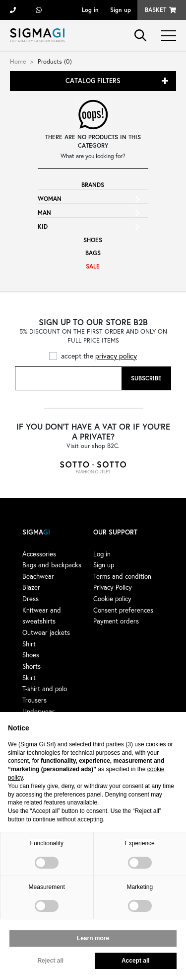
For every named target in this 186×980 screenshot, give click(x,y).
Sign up (121, 10)
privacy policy (116, 356)
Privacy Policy (113, 587)
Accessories (39, 554)
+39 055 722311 (13, 10)
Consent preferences (123, 610)
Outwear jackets (46, 632)
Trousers (34, 700)
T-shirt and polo (45, 689)
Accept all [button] (136, 961)
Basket (155, 10)
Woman (50, 199)
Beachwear (38, 576)
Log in (90, 10)
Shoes (93, 240)
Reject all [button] (50, 961)
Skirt (29, 678)
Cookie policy (112, 599)
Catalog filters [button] (93, 81)
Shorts (31, 666)
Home (18, 61)
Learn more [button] (93, 938)
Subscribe (146, 378)
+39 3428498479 (39, 10)
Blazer (31, 587)
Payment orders (116, 621)
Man (44, 213)
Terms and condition (122, 576)
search (140, 35)
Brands (93, 185)
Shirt (29, 644)
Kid (43, 226)
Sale (93, 266)
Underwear (38, 712)
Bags (93, 253)
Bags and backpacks (52, 565)
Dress (31, 599)
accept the (99, 356)
